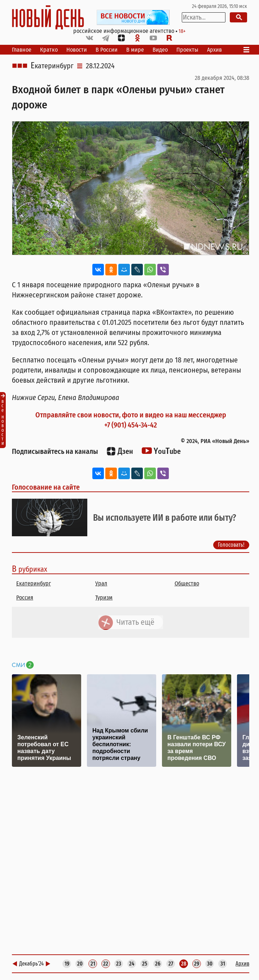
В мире (135, 50)
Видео (160, 50)
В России (107, 50)
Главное (22, 50)
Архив (214, 50)
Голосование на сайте (46, 487)
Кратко (49, 50)
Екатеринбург (52, 66)
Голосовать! (231, 545)
